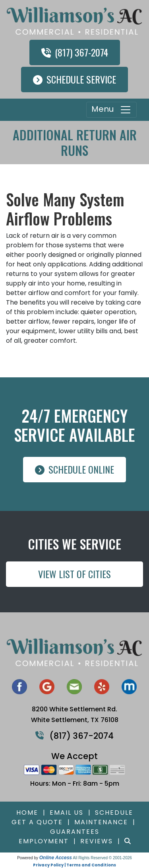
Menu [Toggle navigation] (111, 110)
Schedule (114, 813)
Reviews (97, 841)
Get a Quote (37, 822)
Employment (44, 841)
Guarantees (75, 832)
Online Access (56, 858)
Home (27, 813)
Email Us (67, 813)
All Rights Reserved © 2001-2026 (102, 858)
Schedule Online (74, 469)
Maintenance (101, 822)
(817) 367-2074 (75, 52)
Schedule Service (74, 79)
